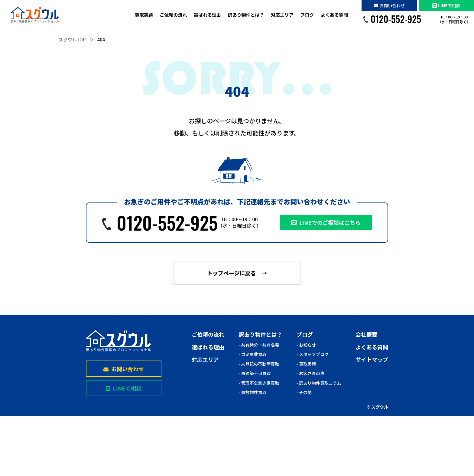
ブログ (307, 15)
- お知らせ (306, 345)
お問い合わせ (389, 5)
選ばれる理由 (207, 15)
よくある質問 (334, 15)
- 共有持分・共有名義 (259, 345)
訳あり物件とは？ (246, 15)
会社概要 (366, 334)
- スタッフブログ (313, 354)
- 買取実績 (306, 364)
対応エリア (282, 15)
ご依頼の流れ (173, 15)
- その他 (304, 392)
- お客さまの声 (310, 373)
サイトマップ (372, 359)
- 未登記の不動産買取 (259, 364)
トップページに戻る (232, 273)
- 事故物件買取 (252, 392)
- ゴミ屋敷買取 (252, 354)
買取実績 (144, 15)
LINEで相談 (446, 5)
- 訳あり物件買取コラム (319, 383)
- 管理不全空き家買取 (259, 383)
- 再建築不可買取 (255, 373)
